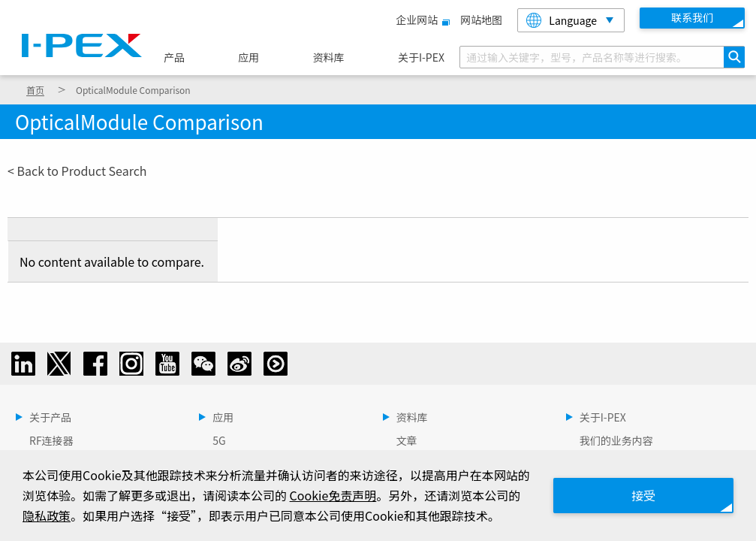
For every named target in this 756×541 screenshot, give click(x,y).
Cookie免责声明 (333, 495)
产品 (174, 57)
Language (562, 20)
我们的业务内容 (616, 440)
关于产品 (50, 417)
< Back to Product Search (77, 171)
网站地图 (481, 20)
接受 (643, 495)
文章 (407, 440)
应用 (248, 57)
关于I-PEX (421, 57)
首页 (35, 90)
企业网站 (420, 20)
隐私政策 (47, 515)
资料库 (329, 57)
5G (219, 440)
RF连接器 (51, 440)
